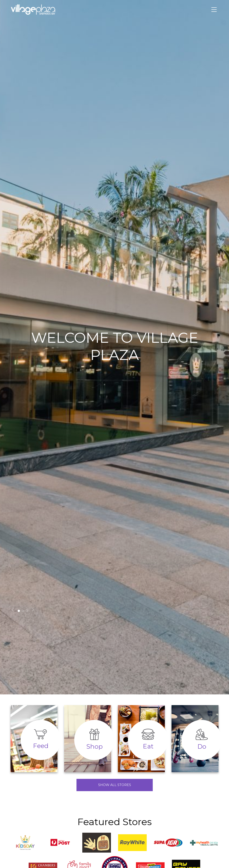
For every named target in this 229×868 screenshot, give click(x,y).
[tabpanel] (114, 347)
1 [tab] (19, 611)
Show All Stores (115, 785)
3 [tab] (27, 611)
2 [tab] (23, 611)
